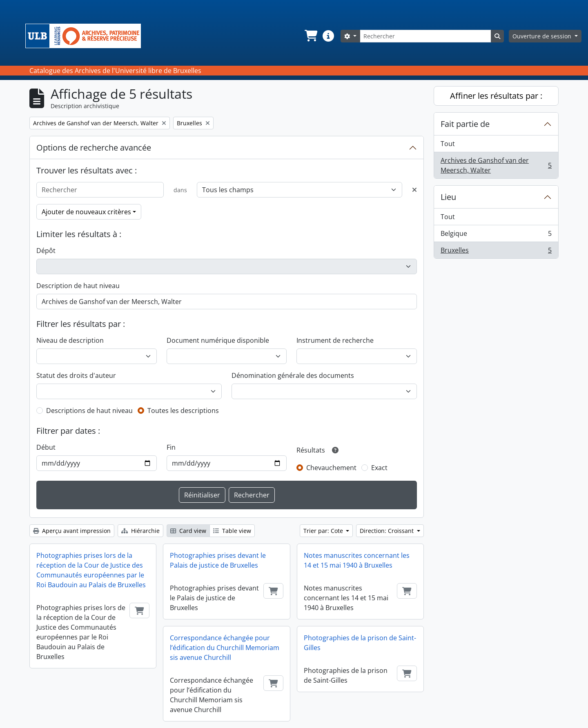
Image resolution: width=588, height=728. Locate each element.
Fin (171, 447)
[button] (310, 36)
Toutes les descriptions (183, 411)
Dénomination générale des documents (293, 375)
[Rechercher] (425, 36)
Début (46, 447)
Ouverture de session (543, 36)
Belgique (496, 235)
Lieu (448, 197)
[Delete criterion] (414, 190)
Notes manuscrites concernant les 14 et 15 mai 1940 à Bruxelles (357, 560)
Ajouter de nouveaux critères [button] (86, 212)
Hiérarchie (140, 531)
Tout (448, 144)
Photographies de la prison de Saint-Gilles (360, 643)
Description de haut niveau (78, 286)
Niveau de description (70, 340)
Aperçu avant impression (72, 531)
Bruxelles (496, 252)
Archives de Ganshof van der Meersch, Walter (496, 165)
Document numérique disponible (218, 340)
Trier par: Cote (324, 531)
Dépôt (46, 251)
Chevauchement (331, 468)
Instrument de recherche (335, 340)
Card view (188, 531)
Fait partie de (465, 124)
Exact (379, 468)
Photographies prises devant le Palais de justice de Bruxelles (218, 560)
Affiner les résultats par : (496, 96)
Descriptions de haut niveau (89, 411)
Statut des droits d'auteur (76, 375)
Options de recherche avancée (94, 148)
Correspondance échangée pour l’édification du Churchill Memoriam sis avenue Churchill (225, 648)
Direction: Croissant (388, 531)
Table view (232, 531)
